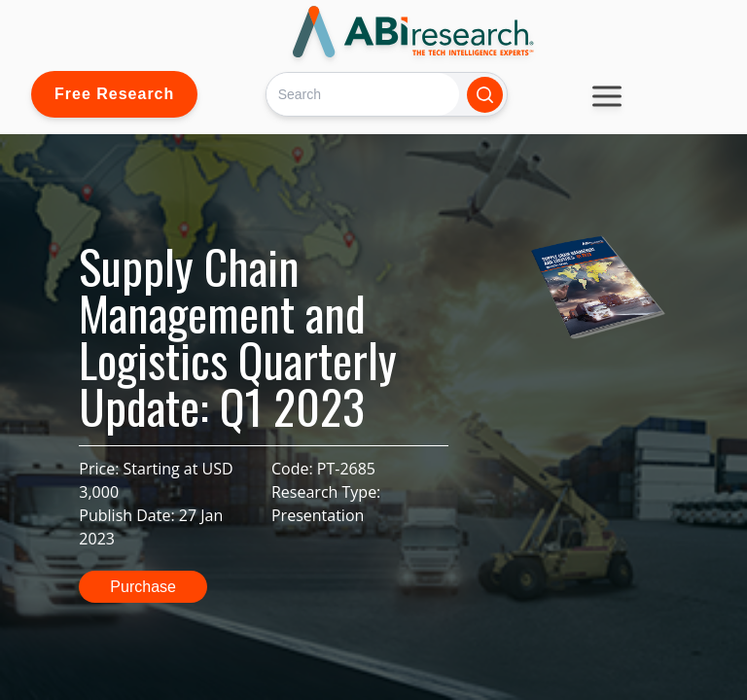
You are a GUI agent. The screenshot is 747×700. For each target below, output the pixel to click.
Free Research (114, 94)
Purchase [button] (143, 587)
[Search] (362, 94)
